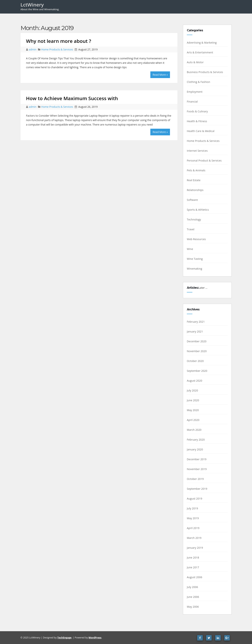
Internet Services (197, 151)
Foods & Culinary (197, 111)
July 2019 (192, 508)
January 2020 (195, 449)
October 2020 (195, 361)
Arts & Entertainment (200, 52)
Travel (191, 229)
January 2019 (195, 548)
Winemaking (195, 269)
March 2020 (194, 430)
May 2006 (193, 607)
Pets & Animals (196, 170)
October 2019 (195, 479)
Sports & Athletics (198, 210)
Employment (195, 92)
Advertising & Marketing (202, 43)
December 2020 (197, 341)
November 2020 (197, 351)
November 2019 (197, 469)
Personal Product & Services (204, 160)
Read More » (160, 75)
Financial (192, 102)
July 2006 (192, 587)
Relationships (195, 190)
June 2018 (193, 557)
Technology (194, 219)
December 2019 (197, 459)
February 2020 (196, 440)
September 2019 (197, 489)
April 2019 (193, 528)
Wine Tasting (195, 259)
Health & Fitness (197, 121)
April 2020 (193, 420)
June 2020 (193, 400)
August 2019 (195, 499)
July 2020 (192, 390)
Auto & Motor (195, 62)
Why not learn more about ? (59, 41)
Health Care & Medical (201, 131)
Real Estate (194, 180)
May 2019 (193, 518)
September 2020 (197, 371)
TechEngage (64, 638)
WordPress (95, 638)
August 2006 (195, 577)
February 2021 (196, 322)
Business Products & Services (205, 72)
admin (33, 49)
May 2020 (193, 410)
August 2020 (195, 381)
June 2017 (193, 567)
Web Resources (196, 239)
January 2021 (195, 331)
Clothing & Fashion (198, 82)
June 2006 (193, 597)
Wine (190, 249)
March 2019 (194, 538)
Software (192, 200)
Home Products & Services (57, 49)
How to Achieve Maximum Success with (72, 98)
